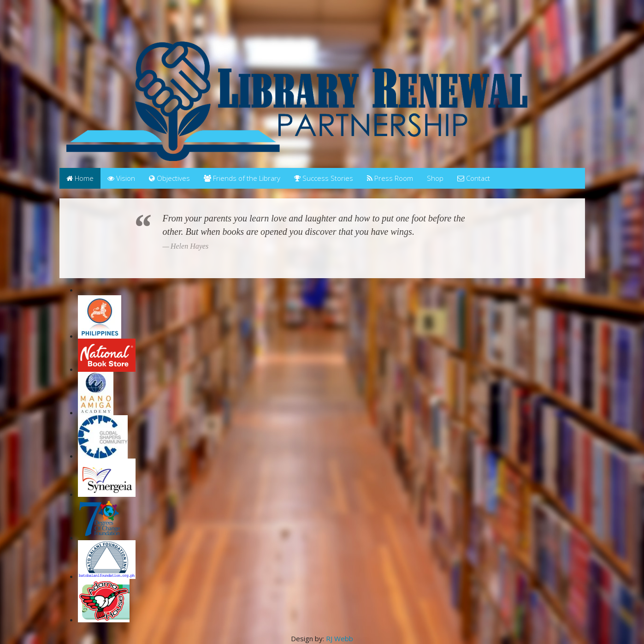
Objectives (169, 178)
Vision (121, 178)
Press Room (390, 178)
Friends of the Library (242, 178)
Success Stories (324, 178)
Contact (474, 178)
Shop (435, 178)
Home (80, 178)
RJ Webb (340, 638)
